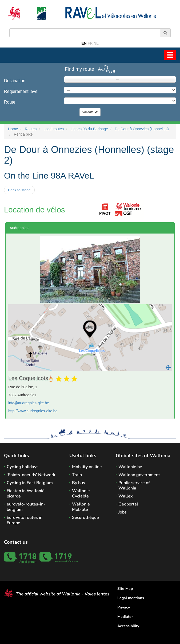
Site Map (125, 589)
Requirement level (21, 91)
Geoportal (128, 504)
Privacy (124, 607)
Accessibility (128, 626)
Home (13, 129)
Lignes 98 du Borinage (89, 129)
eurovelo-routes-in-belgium (26, 507)
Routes (31, 129)
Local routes (54, 129)
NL (96, 43)
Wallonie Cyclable (81, 493)
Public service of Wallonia (134, 485)
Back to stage (19, 190)
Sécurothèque (85, 517)
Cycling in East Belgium (30, 483)
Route (10, 102)
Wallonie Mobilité (81, 507)
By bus (79, 483)
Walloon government (139, 475)
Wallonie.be (130, 467)
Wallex (126, 496)
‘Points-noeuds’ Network (31, 475)
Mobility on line (87, 467)
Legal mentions (131, 598)
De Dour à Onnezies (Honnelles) (142, 129)
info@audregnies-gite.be (29, 403)
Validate (90, 112)
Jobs (123, 512)
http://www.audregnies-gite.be (33, 411)
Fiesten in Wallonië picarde (26, 493)
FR (90, 43)
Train (77, 475)
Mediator (125, 617)
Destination (15, 81)
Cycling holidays (23, 467)
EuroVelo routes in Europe (25, 520)
